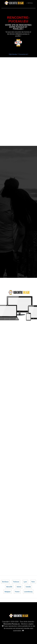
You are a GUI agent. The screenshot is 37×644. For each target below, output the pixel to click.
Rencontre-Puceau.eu (12, 624)
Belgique (8, 592)
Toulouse (16, 582)
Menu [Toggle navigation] (30, 3)
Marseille (9, 587)
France (17, 592)
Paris (33, 582)
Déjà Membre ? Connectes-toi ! (19, 54)
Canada (28, 587)
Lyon (25, 582)
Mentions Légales (27, 624)
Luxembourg (28, 592)
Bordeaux (5, 582)
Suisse (19, 587)
